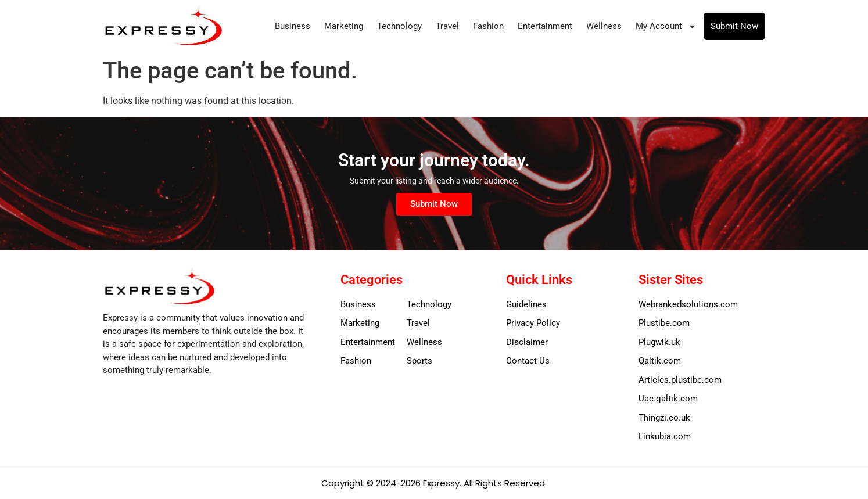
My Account (666, 26)
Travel (447, 26)
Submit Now (734, 26)
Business (293, 26)
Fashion (488, 26)
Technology (399, 26)
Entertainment (545, 26)
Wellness (604, 26)
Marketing (344, 26)
